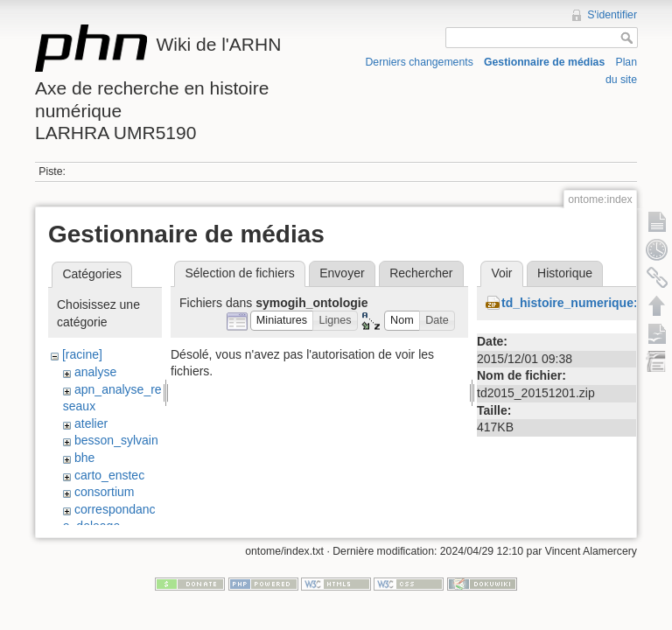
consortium (104, 492)
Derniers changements (420, 62)
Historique (565, 273)
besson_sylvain (116, 440)
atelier (91, 423)
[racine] (82, 354)
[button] (282, 321)
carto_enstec (109, 475)
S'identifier (612, 15)
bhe (84, 458)
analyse (95, 372)
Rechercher (421, 273)
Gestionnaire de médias (544, 62)
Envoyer (342, 273)
